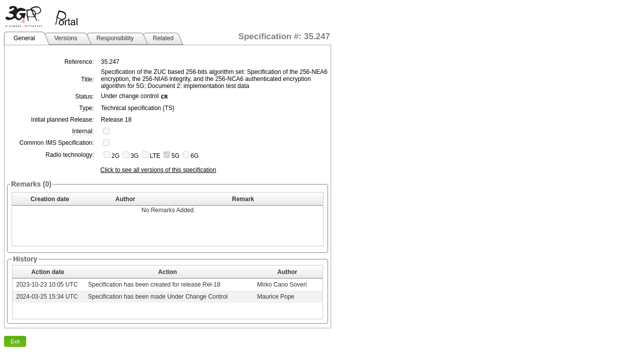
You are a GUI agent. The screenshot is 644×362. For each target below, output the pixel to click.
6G (195, 156)
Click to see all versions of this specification (158, 170)
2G (116, 156)
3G (135, 156)
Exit (15, 341)
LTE (155, 156)
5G (176, 156)
